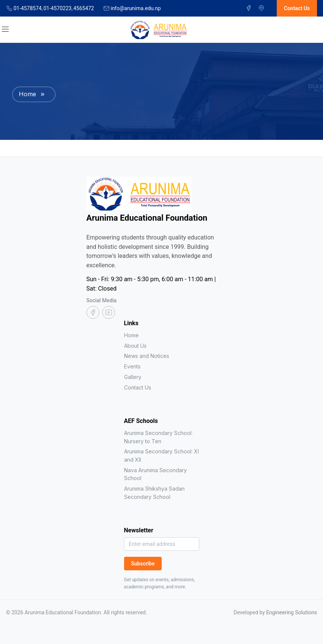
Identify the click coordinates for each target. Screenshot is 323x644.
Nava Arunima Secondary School (155, 474)
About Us (135, 346)
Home (27, 94)
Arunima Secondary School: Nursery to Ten (158, 437)
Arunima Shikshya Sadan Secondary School (154, 493)
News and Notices (147, 356)
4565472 (84, 8)
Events (132, 366)
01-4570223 (58, 8)
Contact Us (138, 387)
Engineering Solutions (292, 612)
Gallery (133, 377)
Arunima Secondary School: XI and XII (161, 455)
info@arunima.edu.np (136, 8)
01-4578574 (28, 8)
